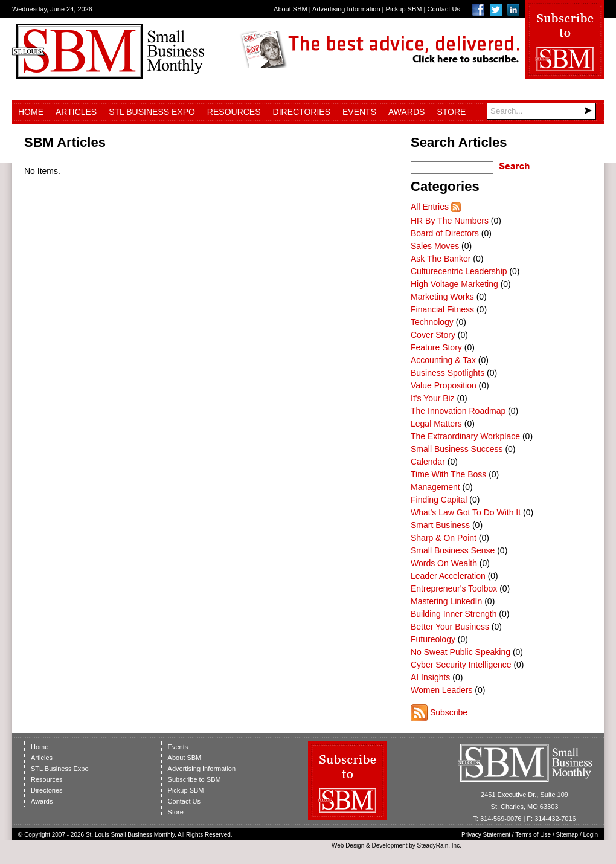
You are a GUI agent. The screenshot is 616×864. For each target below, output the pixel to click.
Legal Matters (436, 424)
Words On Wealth (444, 563)
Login (591, 835)
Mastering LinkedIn (446, 601)
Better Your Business (450, 627)
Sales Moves (435, 246)
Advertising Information (346, 9)
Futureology (433, 639)
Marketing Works (442, 297)
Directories (302, 112)
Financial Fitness (442, 309)
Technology (432, 322)
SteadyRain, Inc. (439, 846)
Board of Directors (445, 233)
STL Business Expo (152, 112)
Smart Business (440, 525)
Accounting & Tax (443, 360)
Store (451, 112)
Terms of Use (533, 835)
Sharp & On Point (444, 538)
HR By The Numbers (450, 221)
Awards (406, 112)
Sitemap (567, 835)
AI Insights (430, 677)
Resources (234, 112)
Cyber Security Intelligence (461, 665)
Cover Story (433, 335)
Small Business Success (457, 449)
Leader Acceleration (448, 576)
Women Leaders (441, 690)
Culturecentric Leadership (459, 271)
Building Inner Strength (454, 614)
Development (390, 846)
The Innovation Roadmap (458, 411)
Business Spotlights (448, 373)
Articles (76, 112)
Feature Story (436, 347)
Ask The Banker (441, 259)
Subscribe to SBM (194, 779)
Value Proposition (444, 385)
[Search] (541, 111)
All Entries (430, 207)
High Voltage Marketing (454, 284)
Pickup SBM (404, 9)
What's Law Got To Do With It (466, 512)
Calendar (428, 462)
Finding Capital (439, 500)
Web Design (348, 846)
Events (359, 112)
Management (435, 487)
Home (31, 112)
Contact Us (443, 9)
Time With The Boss (448, 474)
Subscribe (449, 712)
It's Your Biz (433, 398)
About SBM (290, 9)
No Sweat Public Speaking (460, 652)
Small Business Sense (453, 550)
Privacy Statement (486, 835)
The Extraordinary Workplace (465, 436)
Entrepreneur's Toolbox (454, 588)
